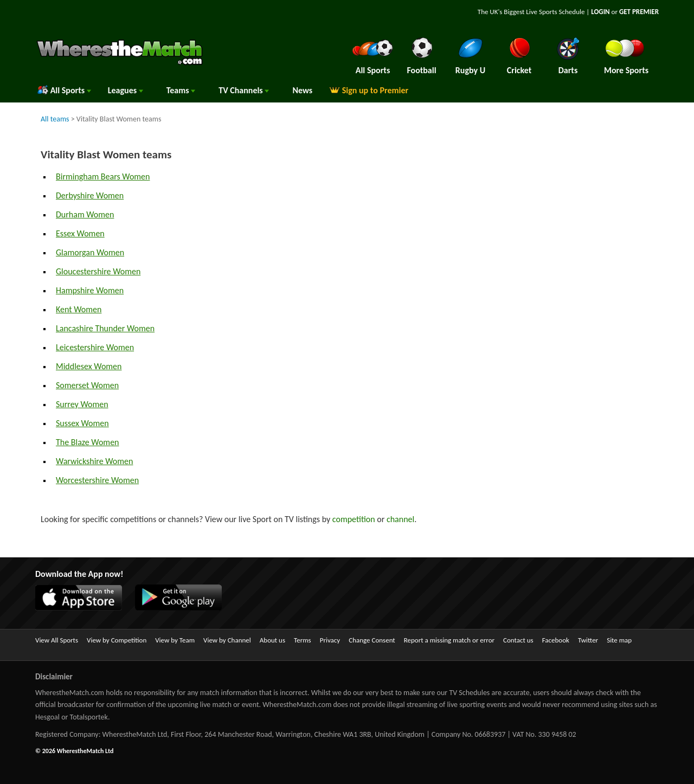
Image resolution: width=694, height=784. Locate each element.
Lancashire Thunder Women (105, 328)
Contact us (518, 640)
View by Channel (227, 640)
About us (272, 640)
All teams (55, 119)
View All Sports (57, 640)
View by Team (175, 640)
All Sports (64, 90)
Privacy (330, 640)
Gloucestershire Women (98, 271)
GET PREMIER (639, 12)
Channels (244, 90)
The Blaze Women (88, 442)
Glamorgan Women (90, 252)
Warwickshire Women (94, 461)
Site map (619, 640)
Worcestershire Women (97, 480)
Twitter (588, 640)
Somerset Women (87, 385)
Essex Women (80, 233)
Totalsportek (89, 717)
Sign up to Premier (369, 90)
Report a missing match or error (449, 640)
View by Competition (117, 640)
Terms (303, 640)
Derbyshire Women (90, 195)
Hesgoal (47, 717)
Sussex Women (82, 423)
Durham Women (85, 214)
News (302, 90)
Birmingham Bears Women (103, 176)
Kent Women (79, 309)
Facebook (556, 640)
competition (354, 519)
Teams (181, 90)
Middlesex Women (89, 366)
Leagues (126, 90)
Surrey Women (82, 404)
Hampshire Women (90, 290)
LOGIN (600, 12)
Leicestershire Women (95, 347)
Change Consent (372, 640)
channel (400, 519)
